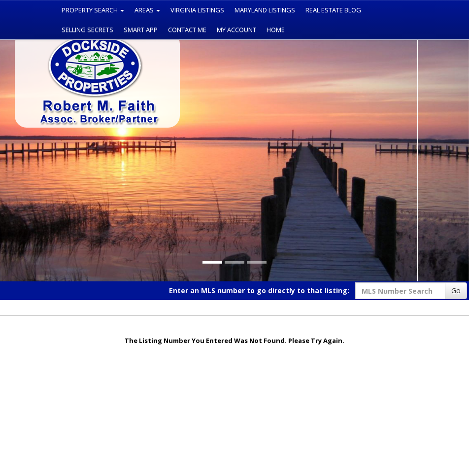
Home (276, 30)
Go (456, 290)
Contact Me (187, 30)
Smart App (141, 30)
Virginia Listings (197, 10)
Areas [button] (147, 10)
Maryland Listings (265, 10)
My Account (236, 30)
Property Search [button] (93, 10)
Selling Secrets (87, 30)
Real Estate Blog (333, 10)
